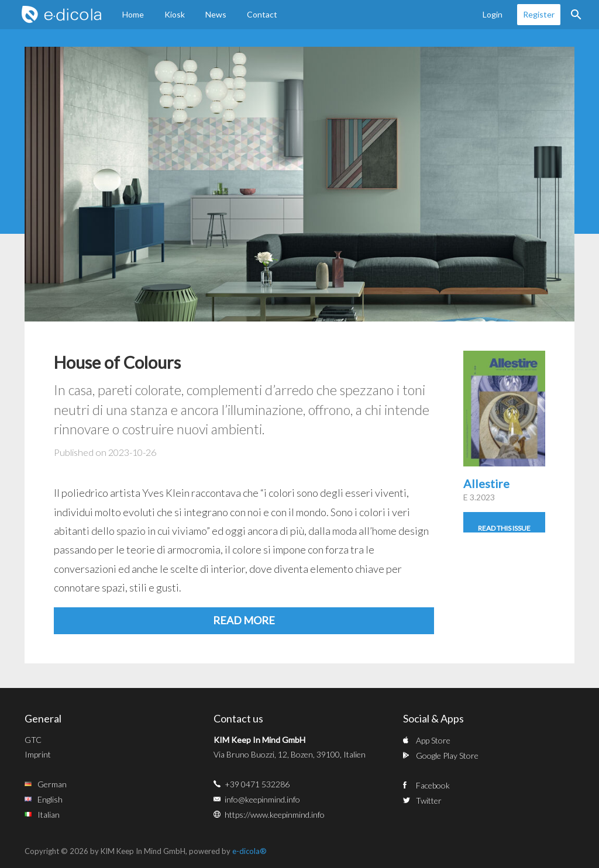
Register (539, 14)
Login (493, 14)
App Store (433, 740)
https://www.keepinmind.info (275, 815)
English (50, 799)
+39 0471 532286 (257, 784)
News (216, 14)
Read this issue (504, 528)
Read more (244, 620)
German (52, 784)
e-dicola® (249, 851)
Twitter (429, 800)
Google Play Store (447, 755)
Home (133, 14)
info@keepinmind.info (262, 799)
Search (576, 15)
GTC (33, 740)
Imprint (38, 754)
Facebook (433, 785)
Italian (49, 815)
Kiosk (175, 14)
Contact (262, 14)
